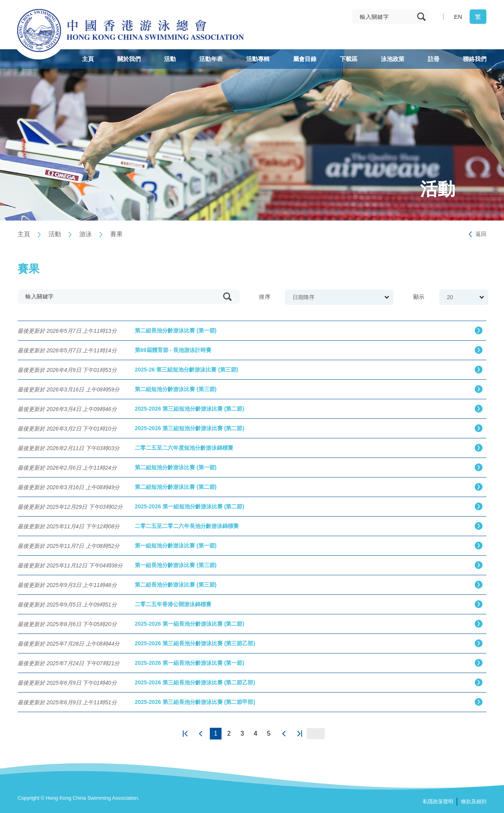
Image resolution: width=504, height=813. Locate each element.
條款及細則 (474, 801)
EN (458, 17)
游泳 (86, 234)
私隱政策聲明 (438, 801)
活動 (55, 234)
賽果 (116, 234)
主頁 (24, 234)
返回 (481, 234)
